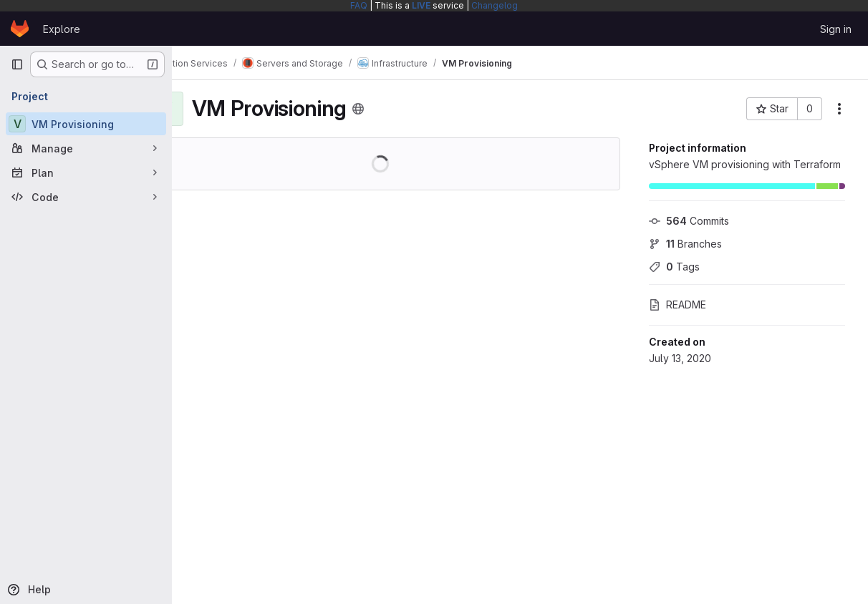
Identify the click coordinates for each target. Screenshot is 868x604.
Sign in (836, 29)
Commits (689, 221)
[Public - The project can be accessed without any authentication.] (408, 109)
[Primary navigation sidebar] (17, 64)
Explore (62, 29)
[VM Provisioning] (86, 124)
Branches (685, 244)
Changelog (495, 5)
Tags (674, 267)
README (677, 305)
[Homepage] (20, 29)
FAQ (359, 5)
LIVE (421, 5)
